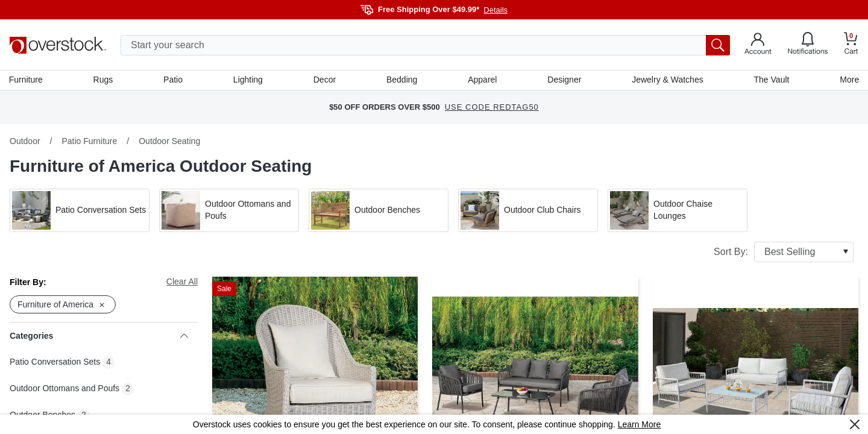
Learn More (640, 424)
